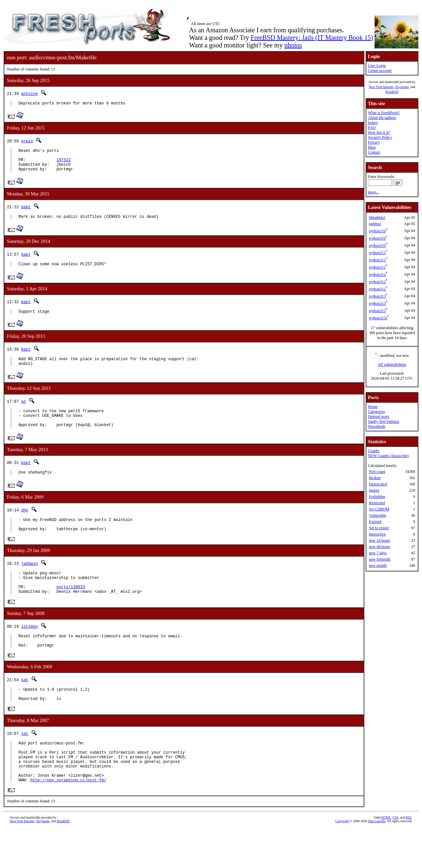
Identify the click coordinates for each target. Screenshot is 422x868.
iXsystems (402, 87)
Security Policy (380, 137)
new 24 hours (380, 540)
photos (293, 45)
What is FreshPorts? (384, 113)
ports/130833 (71, 610)
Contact (374, 152)
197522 (63, 164)
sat (25, 707)
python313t (378, 318)
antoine (29, 93)
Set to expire (379, 528)
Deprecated (378, 484)
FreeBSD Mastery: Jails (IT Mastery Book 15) (312, 38)
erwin (27, 142)
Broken (375, 478)
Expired (375, 522)
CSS (395, 857)
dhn (25, 526)
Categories (376, 412)
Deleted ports (378, 417)
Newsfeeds (377, 426)
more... (374, 192)
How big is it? (379, 132)
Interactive (377, 534)
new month (378, 565)
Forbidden (377, 497)
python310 (377, 231)
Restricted (377, 503)
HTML (386, 857)
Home (373, 407)
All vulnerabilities (392, 364)
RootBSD (392, 92)
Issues (373, 123)
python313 (377, 296)
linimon (29, 650)
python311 (377, 253)
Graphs (374, 451)
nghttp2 (375, 224)
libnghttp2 (377, 217)
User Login (377, 66)
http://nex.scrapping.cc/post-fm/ (68, 819)
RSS (408, 857)
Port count (377, 472)
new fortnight (380, 559)
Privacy (374, 142)
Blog (372, 147)
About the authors (382, 118)
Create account (380, 71)
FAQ (372, 128)
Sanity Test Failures (384, 421)
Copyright (342, 861)
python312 (377, 275)
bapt (26, 213)
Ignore (374, 490)
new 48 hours (380, 547)
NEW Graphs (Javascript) (388, 456)
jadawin (29, 582)
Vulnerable (378, 515)
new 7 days (378, 553)
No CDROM (379, 509)
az (23, 412)
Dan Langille (377, 861)
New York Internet (381, 87)
